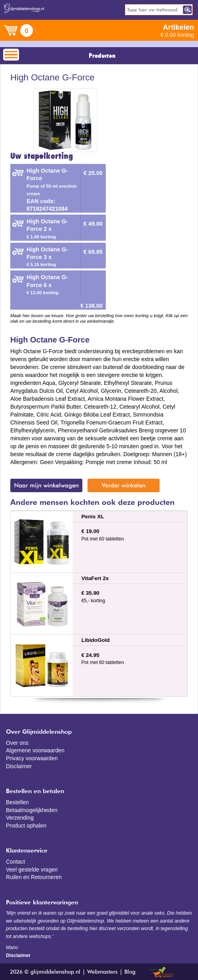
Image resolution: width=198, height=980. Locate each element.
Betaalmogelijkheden (32, 810)
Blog (130, 972)
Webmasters (102, 972)
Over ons (17, 743)
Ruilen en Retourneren (34, 877)
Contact (15, 862)
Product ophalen (26, 826)
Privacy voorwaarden (32, 758)
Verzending (20, 818)
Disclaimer (19, 766)
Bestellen (17, 802)
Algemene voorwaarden (35, 750)
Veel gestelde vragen (32, 870)
